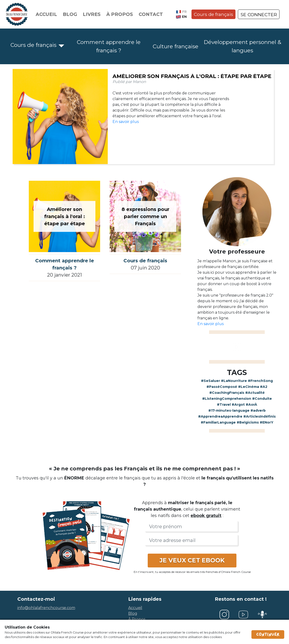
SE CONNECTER (259, 15)
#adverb (258, 410)
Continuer (268, 634)
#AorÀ (251, 405)
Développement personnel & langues (242, 46)
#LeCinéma (249, 387)
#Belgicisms (248, 422)
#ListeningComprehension (227, 399)
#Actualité (255, 393)
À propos (120, 14)
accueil (135, 608)
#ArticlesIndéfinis (260, 416)
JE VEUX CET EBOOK (192, 560)
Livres (92, 14)
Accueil (46, 14)
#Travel (224, 405)
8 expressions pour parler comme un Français (145, 216)
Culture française (176, 46)
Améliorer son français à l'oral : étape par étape (192, 76)
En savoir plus (126, 122)
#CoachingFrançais (227, 393)
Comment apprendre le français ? (109, 46)
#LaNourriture (234, 381)
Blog (70, 14)
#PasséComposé (222, 387)
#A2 (264, 387)
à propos (137, 619)
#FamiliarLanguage (218, 422)
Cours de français (213, 14)
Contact (151, 14)
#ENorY (267, 422)
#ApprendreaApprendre (220, 416)
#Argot (238, 405)
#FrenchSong (260, 381)
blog (133, 613)
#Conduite (262, 399)
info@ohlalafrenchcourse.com (46, 608)
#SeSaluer (211, 381)
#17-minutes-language (229, 410)
